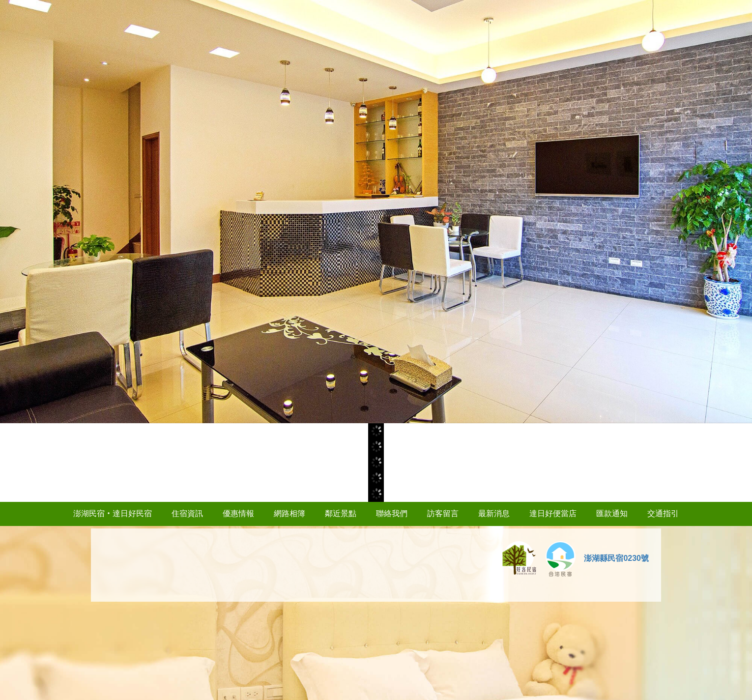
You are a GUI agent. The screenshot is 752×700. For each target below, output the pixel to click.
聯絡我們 (392, 513)
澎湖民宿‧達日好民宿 (113, 513)
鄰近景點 (341, 513)
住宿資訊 (187, 513)
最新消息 (494, 513)
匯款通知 (612, 513)
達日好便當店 (553, 513)
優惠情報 (238, 513)
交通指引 (663, 513)
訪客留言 (443, 513)
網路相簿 (289, 513)
